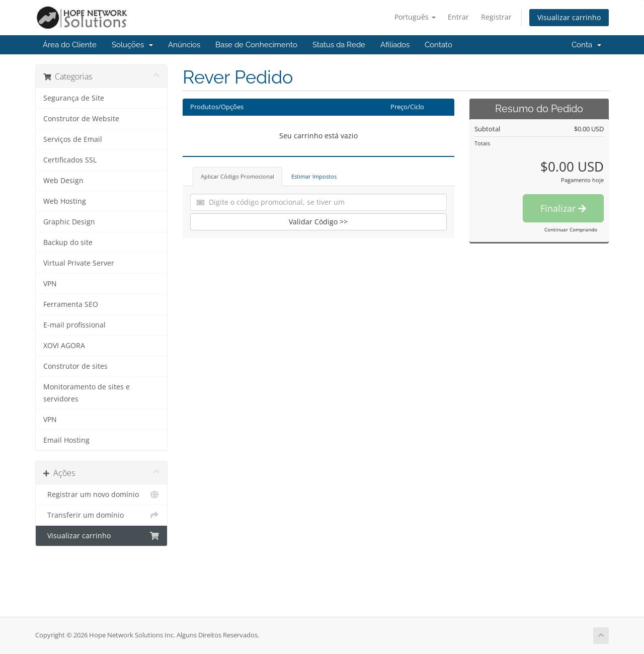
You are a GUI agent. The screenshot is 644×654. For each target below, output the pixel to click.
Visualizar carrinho (569, 17)
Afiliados (395, 45)
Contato (438, 45)
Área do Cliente (70, 45)
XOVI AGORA (64, 346)
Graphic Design (69, 222)
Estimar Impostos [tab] (314, 176)
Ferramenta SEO (71, 304)
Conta (586, 45)
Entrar (458, 17)
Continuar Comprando (571, 229)
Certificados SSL (70, 160)
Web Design (63, 181)
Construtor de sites (75, 366)
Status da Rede (339, 45)
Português (415, 17)
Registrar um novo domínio (101, 495)
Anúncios (184, 45)
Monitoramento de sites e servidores (87, 393)
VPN (50, 284)
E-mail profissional (74, 325)
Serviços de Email (73, 139)
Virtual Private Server (79, 263)
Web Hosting (65, 201)
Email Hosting (66, 440)
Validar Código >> (318, 222)
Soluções (132, 45)
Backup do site (68, 242)
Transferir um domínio (101, 515)
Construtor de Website (81, 119)
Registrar (496, 17)
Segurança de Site (74, 98)
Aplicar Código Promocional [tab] (237, 176)
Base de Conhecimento (256, 45)
